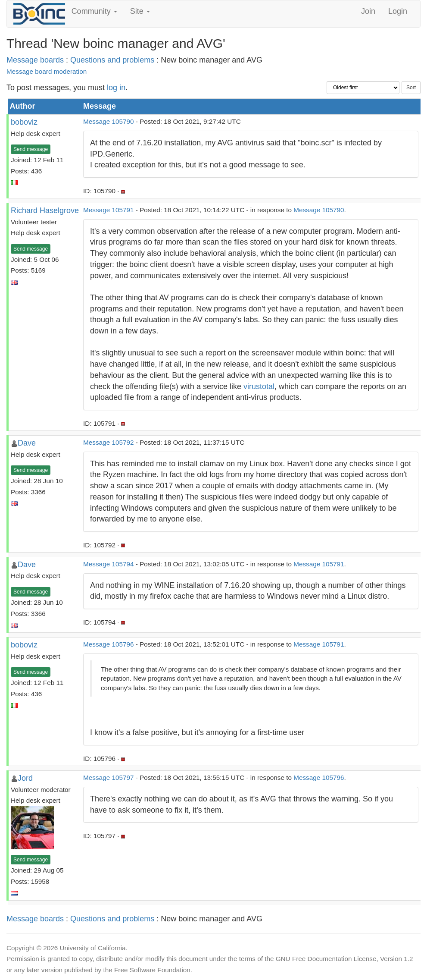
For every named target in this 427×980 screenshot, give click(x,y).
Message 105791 (108, 210)
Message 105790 (108, 121)
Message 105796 (108, 644)
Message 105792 (108, 442)
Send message (31, 149)
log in (116, 88)
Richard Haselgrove (45, 210)
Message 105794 (108, 564)
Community (94, 11)
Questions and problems (112, 60)
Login (398, 11)
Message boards (35, 60)
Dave (27, 443)
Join (368, 11)
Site (140, 11)
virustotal (259, 386)
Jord (25, 778)
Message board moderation (47, 71)
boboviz (24, 122)
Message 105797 (108, 777)
